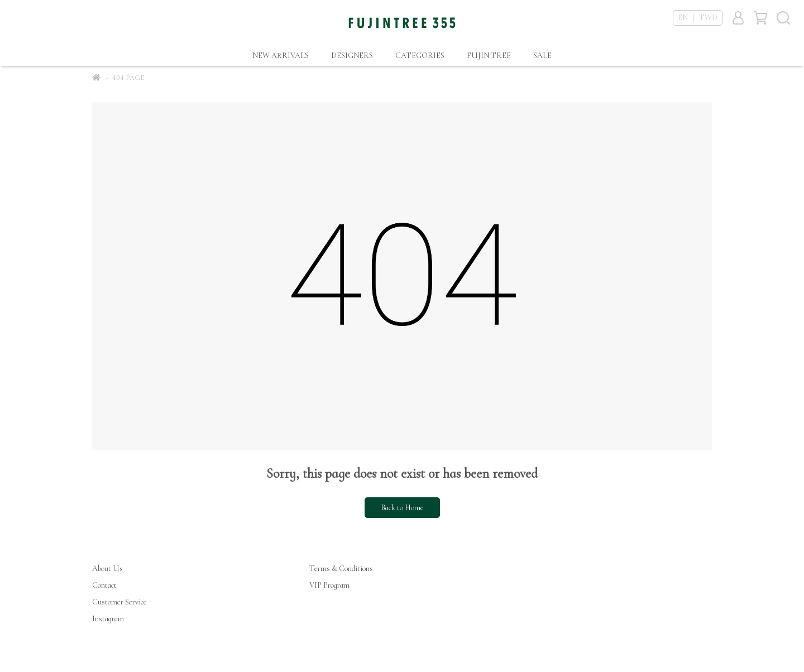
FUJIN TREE (489, 56)
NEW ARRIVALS (281, 56)
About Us (107, 568)
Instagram (108, 619)
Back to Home (402, 508)
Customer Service (119, 602)
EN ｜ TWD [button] (698, 18)
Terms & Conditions (341, 568)
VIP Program (329, 585)
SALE (542, 56)
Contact (104, 585)
